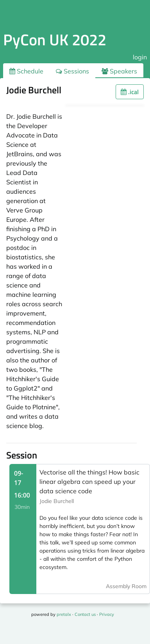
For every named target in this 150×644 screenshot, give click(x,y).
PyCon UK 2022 (55, 40)
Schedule (26, 71)
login (140, 57)
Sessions (72, 71)
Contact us (85, 614)
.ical (130, 92)
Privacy (107, 614)
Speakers (119, 71)
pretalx (64, 614)
